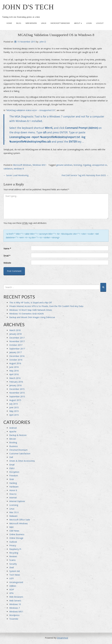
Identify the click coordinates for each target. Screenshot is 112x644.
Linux (44, 23)
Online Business (17, 534)
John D (43, 42)
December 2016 (17, 356)
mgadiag (87, 165)
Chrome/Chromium (18, 450)
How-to (13, 494)
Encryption (14, 472)
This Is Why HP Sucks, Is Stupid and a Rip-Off (30, 303)
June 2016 (14, 367)
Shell (12, 567)
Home (9, 23)
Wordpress (14, 615)
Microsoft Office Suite (20, 520)
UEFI (12, 578)
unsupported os (100, 165)
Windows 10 (15, 604)
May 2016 (14, 371)
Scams (12, 560)
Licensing (14, 505)
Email (7, 256)
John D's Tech (28, 7)
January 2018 (15, 334)
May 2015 (14, 411)
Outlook (13, 542)
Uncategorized (16, 582)
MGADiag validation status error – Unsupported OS (31, 110)
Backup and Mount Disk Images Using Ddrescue (32, 317)
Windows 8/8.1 (39, 165)
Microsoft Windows (60, 23)
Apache (13, 431)
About (78, 23)
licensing (78, 165)
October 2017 (16, 345)
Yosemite (14, 619)
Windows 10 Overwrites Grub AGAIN (26, 314)
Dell (11, 457)
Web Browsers (16, 597)
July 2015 (14, 404)
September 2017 (17, 349)
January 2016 (15, 385)
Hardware (14, 487)
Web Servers (31, 23)
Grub (12, 479)
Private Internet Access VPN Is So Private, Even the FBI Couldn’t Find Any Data (46, 306)
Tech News (15, 575)
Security (13, 564)
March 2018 (15, 330)
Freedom (14, 476)
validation (8, 169)
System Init (15, 571)
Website (7, 263)
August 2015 (15, 400)
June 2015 (14, 407)
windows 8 (19, 169)
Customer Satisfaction (20, 454)
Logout (100, 23)
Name (7, 249)
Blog (19, 23)
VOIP (12, 590)
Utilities (13, 586)
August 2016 (15, 363)
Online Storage (16, 538)
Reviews (13, 556)
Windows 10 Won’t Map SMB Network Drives (31, 310)
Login (89, 23)
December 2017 (17, 338)
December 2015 (17, 389)
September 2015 (17, 396)
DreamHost (63, 638)
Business (14, 446)
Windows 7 (15, 608)
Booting (13, 442)
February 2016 (16, 382)
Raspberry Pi (15, 549)
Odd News (14, 531)
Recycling (14, 553)
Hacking (13, 483)
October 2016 (16, 360)
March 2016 (15, 378)
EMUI (12, 468)
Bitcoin (13, 439)
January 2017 (15, 352)
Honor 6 (13, 490)
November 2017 (17, 341)
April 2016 (14, 374)
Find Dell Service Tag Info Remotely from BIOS (85, 175)
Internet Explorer (17, 501)
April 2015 (14, 415)
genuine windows (64, 165)
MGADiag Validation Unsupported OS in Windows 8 (56, 35)
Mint (11, 527)
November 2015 (17, 393)
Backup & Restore (18, 435)
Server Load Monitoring (16, 175)
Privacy (13, 545)
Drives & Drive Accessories (22, 461)
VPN (11, 593)
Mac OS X (14, 512)
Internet (13, 498)
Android (13, 428)
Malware (13, 516)
